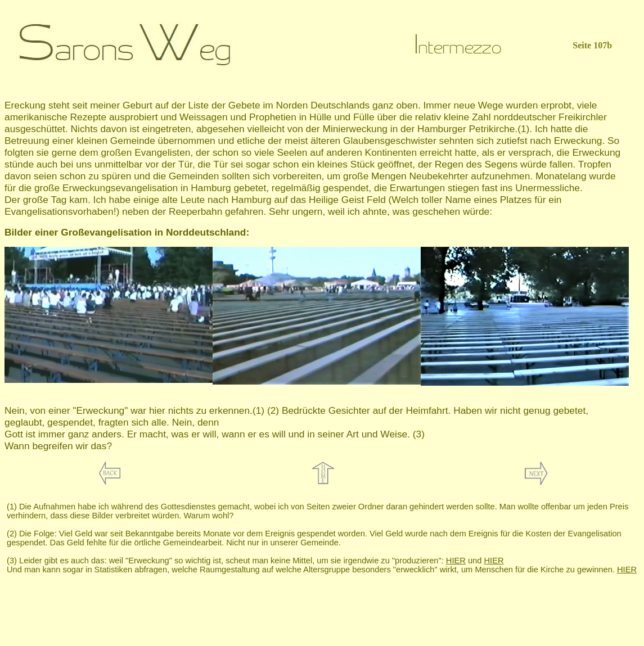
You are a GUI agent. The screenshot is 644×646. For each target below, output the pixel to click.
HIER (456, 561)
